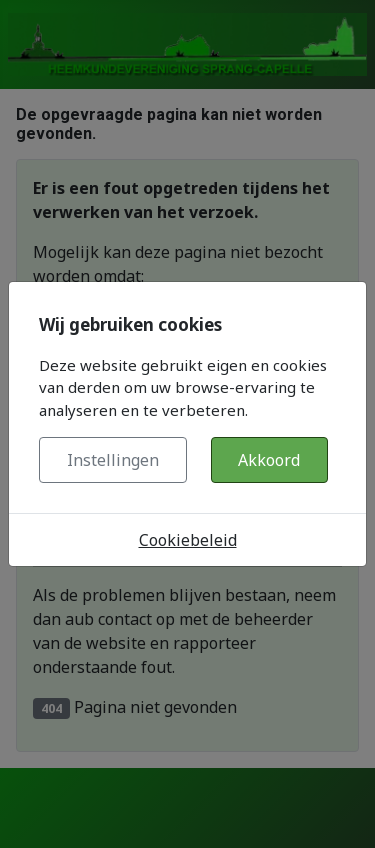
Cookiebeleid (188, 540)
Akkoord (269, 460)
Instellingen (113, 460)
